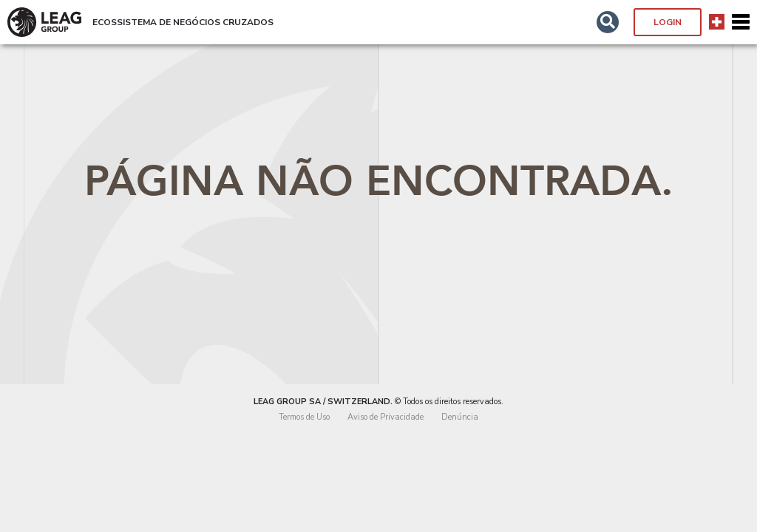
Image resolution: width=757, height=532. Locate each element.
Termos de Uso (304, 417)
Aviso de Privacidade (386, 417)
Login (668, 22)
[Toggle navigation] (741, 22)
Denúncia (460, 417)
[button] (608, 22)
